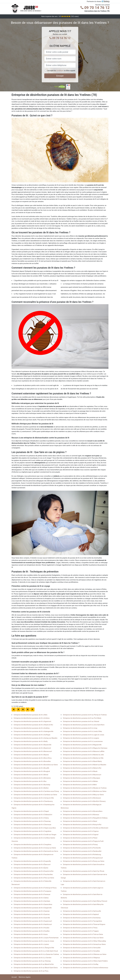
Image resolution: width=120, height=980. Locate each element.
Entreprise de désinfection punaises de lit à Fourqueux (32, 891)
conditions (60, 71)
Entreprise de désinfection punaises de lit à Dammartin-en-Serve (36, 851)
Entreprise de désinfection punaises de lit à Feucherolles (33, 874)
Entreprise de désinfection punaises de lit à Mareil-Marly (82, 761)
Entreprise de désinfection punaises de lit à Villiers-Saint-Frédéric (85, 961)
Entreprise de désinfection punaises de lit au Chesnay (32, 961)
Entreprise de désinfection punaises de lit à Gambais (32, 901)
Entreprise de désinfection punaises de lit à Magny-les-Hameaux (85, 748)
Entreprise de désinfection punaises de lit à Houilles (32, 931)
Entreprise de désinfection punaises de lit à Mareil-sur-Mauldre (85, 765)
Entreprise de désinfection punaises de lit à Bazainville (32, 745)
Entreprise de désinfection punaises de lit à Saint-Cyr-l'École (84, 871)
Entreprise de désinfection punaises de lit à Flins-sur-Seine (34, 878)
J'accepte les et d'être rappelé (61, 71)
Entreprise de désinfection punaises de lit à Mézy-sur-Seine (83, 795)
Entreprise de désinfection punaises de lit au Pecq (31, 971)
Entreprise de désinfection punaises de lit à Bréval (31, 775)
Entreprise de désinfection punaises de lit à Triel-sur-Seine (83, 934)
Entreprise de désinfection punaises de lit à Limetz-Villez (82, 731)
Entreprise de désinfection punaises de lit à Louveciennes (83, 741)
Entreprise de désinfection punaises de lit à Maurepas (82, 778)
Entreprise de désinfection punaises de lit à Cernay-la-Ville (34, 798)
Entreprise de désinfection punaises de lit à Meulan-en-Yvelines (85, 788)
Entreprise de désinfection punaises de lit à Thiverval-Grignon (84, 924)
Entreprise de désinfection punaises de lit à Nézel (80, 821)
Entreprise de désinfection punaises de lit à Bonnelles (32, 761)
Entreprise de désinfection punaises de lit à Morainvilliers (83, 811)
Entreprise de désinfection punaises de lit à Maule (80, 771)
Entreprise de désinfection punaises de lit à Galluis (31, 898)
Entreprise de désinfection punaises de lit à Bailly (31, 741)
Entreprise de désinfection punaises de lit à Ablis (31, 715)
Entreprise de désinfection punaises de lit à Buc (30, 781)
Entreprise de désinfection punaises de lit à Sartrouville (82, 911)
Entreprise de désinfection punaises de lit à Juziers (31, 944)
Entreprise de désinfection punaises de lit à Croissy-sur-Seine (35, 848)
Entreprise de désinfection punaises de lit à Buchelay (32, 785)
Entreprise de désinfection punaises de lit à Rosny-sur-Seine (84, 861)
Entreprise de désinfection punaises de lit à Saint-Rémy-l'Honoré (85, 901)
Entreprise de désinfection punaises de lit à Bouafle (31, 768)
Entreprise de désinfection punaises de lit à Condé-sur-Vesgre (35, 835)
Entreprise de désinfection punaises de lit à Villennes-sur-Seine (85, 954)
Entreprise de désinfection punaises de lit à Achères (32, 718)
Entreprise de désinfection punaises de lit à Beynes (31, 755)
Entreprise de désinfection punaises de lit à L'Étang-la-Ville (34, 948)
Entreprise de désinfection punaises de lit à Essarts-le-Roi (34, 871)
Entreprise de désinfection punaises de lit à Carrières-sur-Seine (35, 795)
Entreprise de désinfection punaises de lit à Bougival (32, 771)
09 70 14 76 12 (95, 8)
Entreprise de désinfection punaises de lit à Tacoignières (82, 921)
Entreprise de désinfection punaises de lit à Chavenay (32, 821)
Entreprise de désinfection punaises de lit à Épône (31, 868)
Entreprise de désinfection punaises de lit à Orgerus (81, 831)
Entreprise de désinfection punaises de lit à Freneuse (32, 894)
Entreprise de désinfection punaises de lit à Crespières (32, 845)
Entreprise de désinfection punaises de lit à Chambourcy (33, 801)
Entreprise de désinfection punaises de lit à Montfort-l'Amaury (84, 801)
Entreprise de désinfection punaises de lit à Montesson (82, 798)
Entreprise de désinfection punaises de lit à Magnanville (82, 745)
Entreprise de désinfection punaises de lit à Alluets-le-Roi (33, 725)
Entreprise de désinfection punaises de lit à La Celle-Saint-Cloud (36, 951)
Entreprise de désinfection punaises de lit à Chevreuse (32, 825)
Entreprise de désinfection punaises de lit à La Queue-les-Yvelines (36, 954)
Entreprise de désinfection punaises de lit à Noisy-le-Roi (82, 825)
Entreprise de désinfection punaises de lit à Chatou (31, 818)
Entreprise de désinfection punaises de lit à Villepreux (82, 958)
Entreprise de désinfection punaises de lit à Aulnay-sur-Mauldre (36, 738)
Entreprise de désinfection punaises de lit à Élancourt (32, 864)
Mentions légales (25, 977)
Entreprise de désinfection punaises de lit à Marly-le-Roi (82, 768)
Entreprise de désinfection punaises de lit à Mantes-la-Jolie (83, 755)
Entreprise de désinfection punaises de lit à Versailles (81, 951)
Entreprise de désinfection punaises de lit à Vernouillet (82, 948)
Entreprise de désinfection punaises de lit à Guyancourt (33, 921)
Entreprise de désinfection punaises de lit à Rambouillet (82, 851)
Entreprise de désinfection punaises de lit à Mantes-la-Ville (83, 758)
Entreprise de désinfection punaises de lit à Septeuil (81, 914)
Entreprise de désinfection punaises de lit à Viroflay (81, 964)
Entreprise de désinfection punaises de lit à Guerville (32, 918)
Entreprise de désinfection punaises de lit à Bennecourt (33, 751)
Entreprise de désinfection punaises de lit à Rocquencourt (83, 858)
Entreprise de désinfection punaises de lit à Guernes (32, 914)
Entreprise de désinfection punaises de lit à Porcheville (82, 848)
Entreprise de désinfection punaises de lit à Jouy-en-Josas (34, 941)
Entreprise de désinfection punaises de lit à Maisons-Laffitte (84, 751)
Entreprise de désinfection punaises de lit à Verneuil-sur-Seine (84, 944)
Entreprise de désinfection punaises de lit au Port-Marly (82, 718)
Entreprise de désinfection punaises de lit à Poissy (80, 845)
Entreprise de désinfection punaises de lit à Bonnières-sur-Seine (36, 765)
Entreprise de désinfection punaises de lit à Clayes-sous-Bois (35, 828)
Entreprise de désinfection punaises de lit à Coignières (32, 831)
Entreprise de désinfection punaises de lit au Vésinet (81, 721)
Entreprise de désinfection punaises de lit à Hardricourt (33, 924)
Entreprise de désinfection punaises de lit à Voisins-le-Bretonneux (86, 968)
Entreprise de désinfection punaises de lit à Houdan (32, 928)
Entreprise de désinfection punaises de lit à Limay (80, 728)
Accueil (14, 977)
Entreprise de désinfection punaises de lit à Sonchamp (82, 918)
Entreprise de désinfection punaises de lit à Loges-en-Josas (84, 735)
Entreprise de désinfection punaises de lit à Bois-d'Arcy (33, 758)
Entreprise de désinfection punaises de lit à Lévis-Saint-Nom (84, 725)
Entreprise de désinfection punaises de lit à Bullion (31, 788)
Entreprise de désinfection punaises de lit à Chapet (31, 811)
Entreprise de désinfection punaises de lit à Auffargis (32, 735)
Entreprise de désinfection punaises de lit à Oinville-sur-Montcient (86, 828)
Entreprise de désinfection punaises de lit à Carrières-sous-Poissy (36, 791)
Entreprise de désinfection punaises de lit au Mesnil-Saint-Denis (36, 968)
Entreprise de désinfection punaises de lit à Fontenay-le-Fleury (35, 888)
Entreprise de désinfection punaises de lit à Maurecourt (82, 775)
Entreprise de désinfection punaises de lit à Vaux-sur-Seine (83, 938)
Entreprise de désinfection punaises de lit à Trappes (81, 931)
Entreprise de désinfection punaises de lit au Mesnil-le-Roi (34, 964)
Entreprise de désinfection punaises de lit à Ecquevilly (32, 861)
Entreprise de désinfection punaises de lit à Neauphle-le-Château (85, 818)
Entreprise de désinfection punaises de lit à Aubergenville (33, 731)
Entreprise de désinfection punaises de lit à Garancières (33, 904)
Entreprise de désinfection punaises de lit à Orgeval (81, 835)
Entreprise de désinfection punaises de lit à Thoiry (80, 928)
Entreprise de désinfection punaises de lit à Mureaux (81, 815)
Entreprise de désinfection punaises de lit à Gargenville (33, 908)
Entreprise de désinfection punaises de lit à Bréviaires (32, 778)
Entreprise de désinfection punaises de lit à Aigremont (32, 721)
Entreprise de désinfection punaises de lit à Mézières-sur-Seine (85, 791)
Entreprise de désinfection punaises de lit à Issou (31, 934)
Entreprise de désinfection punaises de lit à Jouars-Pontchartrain (36, 938)
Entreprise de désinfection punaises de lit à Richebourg (82, 855)
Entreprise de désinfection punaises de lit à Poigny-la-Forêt (83, 841)
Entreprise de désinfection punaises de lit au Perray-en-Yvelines (85, 715)
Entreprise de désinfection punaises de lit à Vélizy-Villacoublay (85, 941)
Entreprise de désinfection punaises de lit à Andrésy (32, 728)
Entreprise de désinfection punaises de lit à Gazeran (32, 911)
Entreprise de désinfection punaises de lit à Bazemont (32, 748)
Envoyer (60, 76)
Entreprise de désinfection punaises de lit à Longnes (81, 738)
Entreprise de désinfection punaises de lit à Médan (80, 781)
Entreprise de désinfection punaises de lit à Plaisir (80, 838)
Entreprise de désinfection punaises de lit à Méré (80, 785)
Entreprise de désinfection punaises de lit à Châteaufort (33, 815)
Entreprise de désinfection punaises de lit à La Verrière (33, 958)
